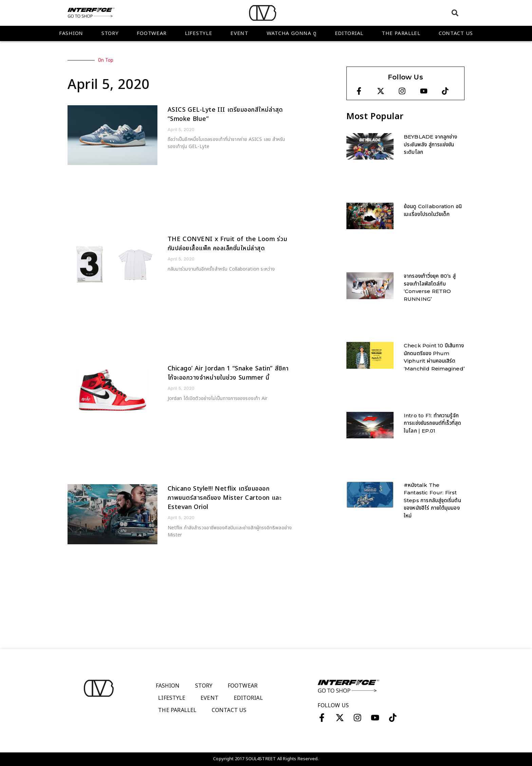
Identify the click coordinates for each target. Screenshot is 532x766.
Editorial (349, 33)
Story (110, 33)
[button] (455, 13)
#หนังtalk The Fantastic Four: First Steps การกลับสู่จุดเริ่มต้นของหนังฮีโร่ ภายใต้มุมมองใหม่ (432, 500)
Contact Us (456, 33)
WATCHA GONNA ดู (292, 33)
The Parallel (401, 33)
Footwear (152, 33)
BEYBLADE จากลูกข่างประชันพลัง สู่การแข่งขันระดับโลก (430, 144)
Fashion (71, 33)
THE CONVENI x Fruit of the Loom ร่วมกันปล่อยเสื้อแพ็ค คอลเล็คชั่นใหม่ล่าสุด (227, 244)
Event (239, 33)
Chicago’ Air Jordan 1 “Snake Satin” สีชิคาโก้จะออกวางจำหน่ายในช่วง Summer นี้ (228, 373)
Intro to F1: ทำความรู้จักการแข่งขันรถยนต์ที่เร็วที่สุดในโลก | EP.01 (432, 423)
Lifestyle (198, 33)
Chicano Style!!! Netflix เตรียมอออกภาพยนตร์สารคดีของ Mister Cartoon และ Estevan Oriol (225, 498)
